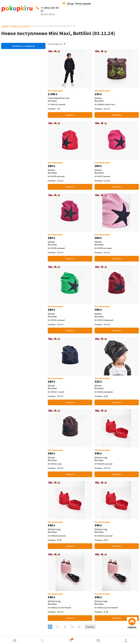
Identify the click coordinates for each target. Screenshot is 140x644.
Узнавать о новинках (23, 46)
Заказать (70, 115)
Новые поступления (20, 26)
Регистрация (83, 3)
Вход (70, 3)
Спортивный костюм (70, 99)
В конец (90, 627)
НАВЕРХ (132, 627)
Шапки (117, 99)
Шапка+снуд (117, 459)
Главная (5, 26)
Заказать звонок (48, 14)
